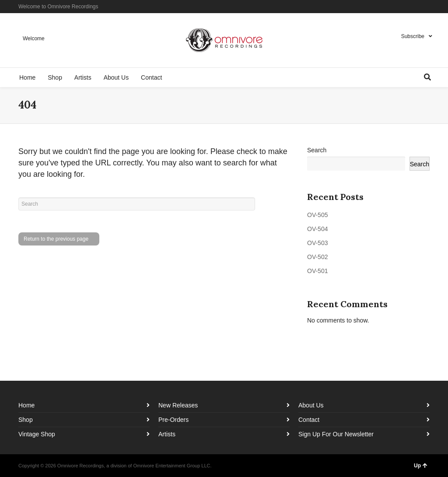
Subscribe (413, 36)
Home (26, 405)
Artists (167, 434)
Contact (309, 420)
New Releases (178, 405)
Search (317, 150)
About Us (311, 405)
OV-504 (317, 229)
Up (421, 466)
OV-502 (317, 257)
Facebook (403, 7)
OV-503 (317, 243)
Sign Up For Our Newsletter (336, 434)
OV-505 (317, 215)
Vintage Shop (37, 434)
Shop (26, 420)
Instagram (416, 7)
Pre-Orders (173, 420)
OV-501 (317, 271)
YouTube (429, 7)
